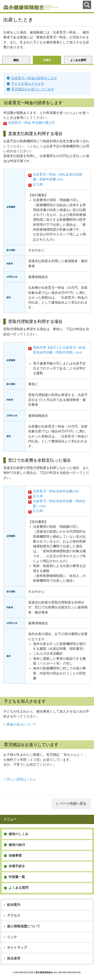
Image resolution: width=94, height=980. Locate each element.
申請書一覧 (17, 877)
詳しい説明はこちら (21, 779)
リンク (12, 937)
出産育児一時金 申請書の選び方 (31, 123)
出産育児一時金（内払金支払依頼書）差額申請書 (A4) (58, 177)
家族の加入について (21, 724)
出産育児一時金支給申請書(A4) (56, 491)
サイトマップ (17, 948)
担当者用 (14, 958)
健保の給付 (17, 845)
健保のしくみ (18, 834)
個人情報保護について (24, 926)
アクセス (14, 915)
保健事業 (15, 856)
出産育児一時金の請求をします (34, 78)
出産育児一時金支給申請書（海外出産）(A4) (59, 504)
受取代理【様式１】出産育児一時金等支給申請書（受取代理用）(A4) (59, 350)
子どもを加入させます (28, 84)
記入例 (38, 184)
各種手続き (17, 866)
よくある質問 (18, 888)
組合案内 (14, 905)
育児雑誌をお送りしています (33, 89)
